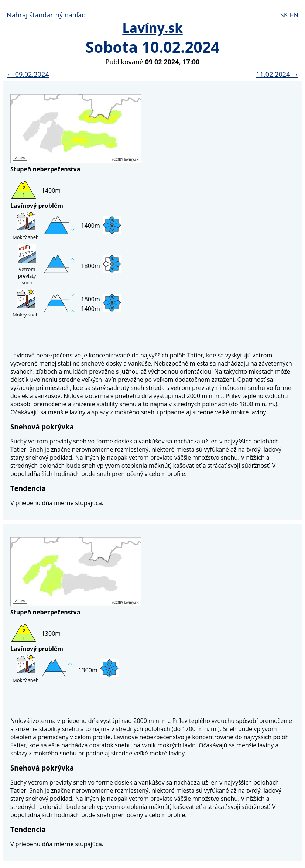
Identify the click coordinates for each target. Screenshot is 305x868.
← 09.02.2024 (28, 74)
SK (285, 15)
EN (294, 15)
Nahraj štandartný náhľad (46, 15)
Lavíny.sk (152, 28)
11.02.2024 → (277, 74)
